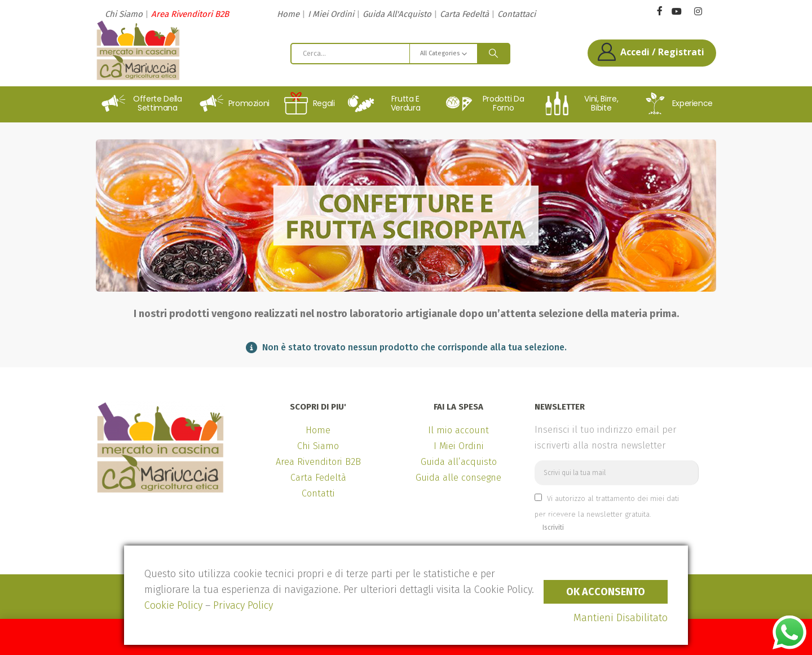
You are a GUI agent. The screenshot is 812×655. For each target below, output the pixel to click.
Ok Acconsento (606, 592)
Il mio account (458, 430)
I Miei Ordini (331, 14)
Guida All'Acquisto (397, 14)
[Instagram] (698, 12)
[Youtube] (676, 12)
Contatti (318, 493)
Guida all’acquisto (459, 462)
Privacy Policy (243, 605)
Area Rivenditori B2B (190, 14)
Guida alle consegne (458, 478)
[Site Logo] (138, 50)
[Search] (493, 54)
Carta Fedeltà (464, 14)
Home (288, 14)
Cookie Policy (173, 605)
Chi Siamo (124, 14)
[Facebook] (659, 10)
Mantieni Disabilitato (621, 618)
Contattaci (517, 14)
